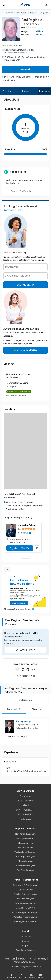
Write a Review (40, 33)
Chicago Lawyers (26, 843)
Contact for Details (21, 191)
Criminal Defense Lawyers (26, 894)
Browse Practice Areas (26, 810)
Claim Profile (26, 69)
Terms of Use (9, 959)
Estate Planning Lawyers (26, 903)
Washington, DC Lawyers (26, 852)
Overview (7, 91)
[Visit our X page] (22, 975)
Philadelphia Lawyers (26, 856)
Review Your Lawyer (26, 801)
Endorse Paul (26, 700)
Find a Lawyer (26, 796)
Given (37, 709)
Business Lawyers (26, 890)
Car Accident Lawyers (26, 908)
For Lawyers (26, 819)
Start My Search (26, 285)
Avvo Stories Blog (26, 814)
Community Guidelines (24, 962)
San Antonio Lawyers (26, 866)
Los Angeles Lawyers (26, 838)
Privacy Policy (24, 959)
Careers (26, 941)
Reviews (26, 91)
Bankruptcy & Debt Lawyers (26, 885)
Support (26, 945)
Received (14, 709)
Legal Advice (26, 805)
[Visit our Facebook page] (12, 975)
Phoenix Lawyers (26, 861)
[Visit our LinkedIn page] (31, 975)
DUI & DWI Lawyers (26, 899)
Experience (45, 91)
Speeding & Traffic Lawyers (26, 921)
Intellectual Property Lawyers (26, 917)
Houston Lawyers (26, 847)
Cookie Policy (40, 959)
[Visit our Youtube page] (40, 975)
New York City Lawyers (26, 834)
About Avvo (26, 936)
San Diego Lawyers (26, 870)
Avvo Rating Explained (26, 950)
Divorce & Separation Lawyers (26, 912)
